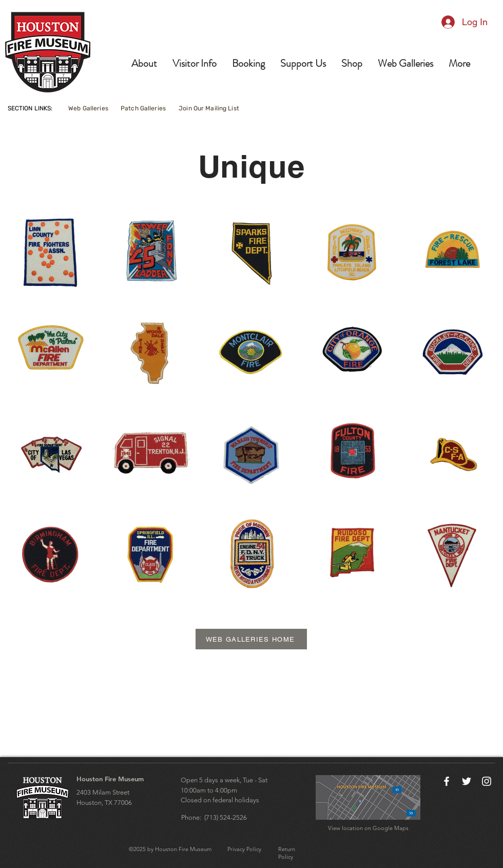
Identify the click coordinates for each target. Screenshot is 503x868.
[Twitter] (467, 781)
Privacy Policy (244, 849)
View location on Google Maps (368, 828)
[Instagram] (487, 781)
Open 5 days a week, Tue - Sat (224, 780)
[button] (144, 63)
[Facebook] (447, 781)
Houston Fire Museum (110, 779)
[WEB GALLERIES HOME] (251, 639)
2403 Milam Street (103, 792)
